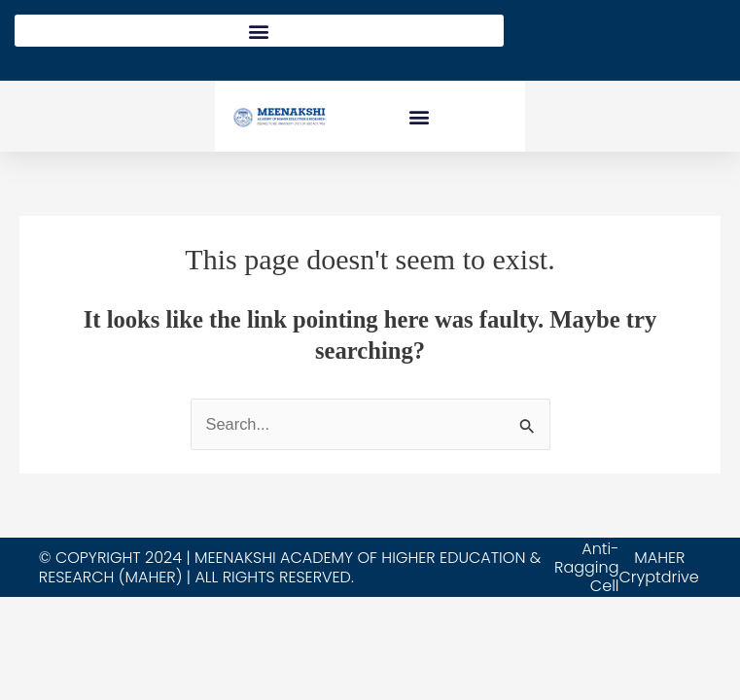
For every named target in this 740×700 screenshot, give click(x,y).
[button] (259, 31)
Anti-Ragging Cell (586, 567)
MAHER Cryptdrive (658, 567)
